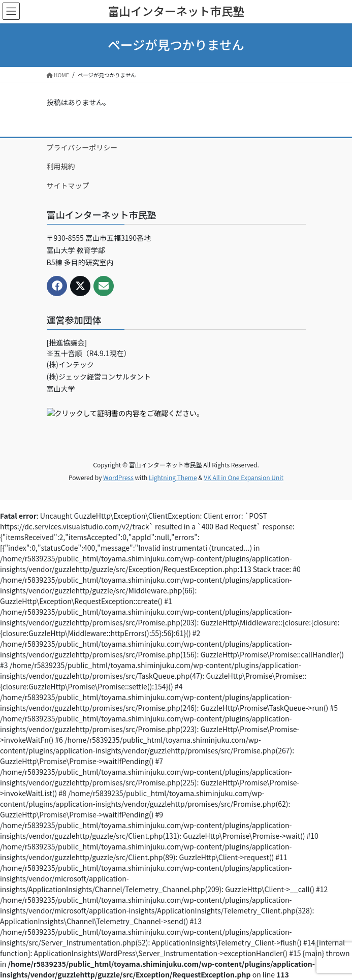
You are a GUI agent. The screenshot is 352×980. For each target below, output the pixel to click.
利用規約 (61, 166)
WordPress (118, 477)
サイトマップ (68, 185)
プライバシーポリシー (82, 147)
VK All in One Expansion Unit (244, 477)
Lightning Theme (173, 477)
